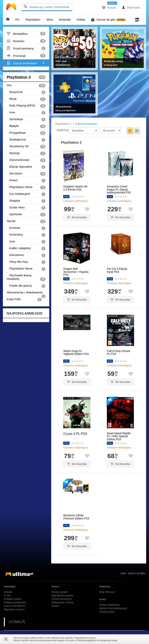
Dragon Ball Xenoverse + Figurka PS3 (76, 272)
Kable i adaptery (26, 248)
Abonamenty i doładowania (26, 293)
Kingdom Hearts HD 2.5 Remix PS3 (75, 188)
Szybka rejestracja (109, 605)
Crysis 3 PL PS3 (75, 434)
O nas (7, 595)
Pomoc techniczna (62, 599)
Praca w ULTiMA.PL (15, 606)
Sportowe (26, 214)
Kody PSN (24, 299)
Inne (26, 113)
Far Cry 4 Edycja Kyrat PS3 (117, 270)
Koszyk (109, 7)
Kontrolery (26, 235)
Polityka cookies (13, 599)
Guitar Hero (26, 208)
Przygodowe (26, 133)
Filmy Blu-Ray (26, 262)
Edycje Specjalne (26, 167)
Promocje (26, 56)
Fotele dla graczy (26, 286)
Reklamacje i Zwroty (63, 602)
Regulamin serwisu (14, 609)
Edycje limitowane (26, 63)
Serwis (55, 606)
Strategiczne (26, 140)
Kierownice (26, 255)
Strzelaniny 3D (26, 146)
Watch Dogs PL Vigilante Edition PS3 (76, 353)
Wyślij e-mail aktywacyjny (113, 608)
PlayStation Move (26, 187)
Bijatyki (26, 126)
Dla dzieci (26, 174)
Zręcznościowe (26, 160)
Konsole (26, 228)
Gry (26, 85)
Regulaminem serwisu (85, 638)
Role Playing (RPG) (26, 106)
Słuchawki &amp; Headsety (26, 277)
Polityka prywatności (15, 602)
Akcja (26, 99)
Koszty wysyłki (59, 592)
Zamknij (6, 639)
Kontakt (8, 592)
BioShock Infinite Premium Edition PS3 (76, 517)
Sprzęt (26, 221)
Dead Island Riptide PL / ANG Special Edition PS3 (119, 436)
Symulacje (26, 119)
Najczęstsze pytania (62, 595)
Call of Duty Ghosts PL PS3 (119, 353)
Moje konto (131, 7)
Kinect (26, 180)
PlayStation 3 (26, 77)
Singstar (26, 201)
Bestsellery (26, 34)
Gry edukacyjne (26, 194)
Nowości (26, 41)
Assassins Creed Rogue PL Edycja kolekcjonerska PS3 (119, 190)
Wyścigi (26, 153)
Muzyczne (26, 92)
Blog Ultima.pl (107, 592)
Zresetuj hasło (107, 612)
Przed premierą (26, 48)
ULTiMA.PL (17, 622)
